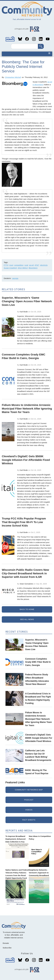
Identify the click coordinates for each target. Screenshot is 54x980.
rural (26, 265)
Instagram (34, 39)
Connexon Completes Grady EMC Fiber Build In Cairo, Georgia (38, 662)
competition (19, 265)
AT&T (37, 265)
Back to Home (27, 609)
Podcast (29, 800)
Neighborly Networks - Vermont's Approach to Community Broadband (39, 873)
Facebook (27, 39)
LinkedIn (41, 39)
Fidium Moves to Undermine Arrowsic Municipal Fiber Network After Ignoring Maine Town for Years (39, 719)
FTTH (6, 265)
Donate (10, 39)
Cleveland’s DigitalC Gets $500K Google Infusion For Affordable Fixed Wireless (39, 738)
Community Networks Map (29, 790)
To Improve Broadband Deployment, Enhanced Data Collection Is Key (16, 839)
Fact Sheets (29, 820)
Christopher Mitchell (13, 77)
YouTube (48, 39)
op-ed (31, 265)
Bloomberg (33, 268)
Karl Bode (24, 312)
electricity (44, 265)
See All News (27, 619)
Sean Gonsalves (26, 584)
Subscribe (7, 948)
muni (11, 265)
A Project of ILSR (22, 29)
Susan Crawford (10, 268)
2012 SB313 (23, 268)
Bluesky (20, 39)
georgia (15, 278)
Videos (29, 810)
